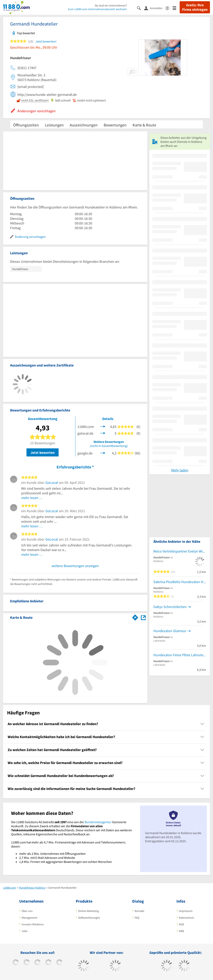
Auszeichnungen (84, 125)
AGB (181, 924)
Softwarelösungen (89, 918)
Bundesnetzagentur (98, 822)
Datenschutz (186, 918)
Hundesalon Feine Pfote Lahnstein (180, 655)
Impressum (186, 911)
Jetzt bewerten (43, 453)
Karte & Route (144, 125)
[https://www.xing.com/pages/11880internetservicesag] (48, 963)
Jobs (25, 931)
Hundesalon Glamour (170, 631)
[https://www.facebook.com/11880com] (16, 963)
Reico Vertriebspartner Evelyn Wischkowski (180, 551)
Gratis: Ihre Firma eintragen (195, 7)
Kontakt (139, 911)
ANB (181, 931)
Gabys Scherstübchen (170, 607)
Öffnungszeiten (26, 125)
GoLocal (52, 483)
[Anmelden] (155, 8)
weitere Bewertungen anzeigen (75, 566)
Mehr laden (180, 470)
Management (30, 918)
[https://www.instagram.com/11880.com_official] (37, 963)
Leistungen (54, 125)
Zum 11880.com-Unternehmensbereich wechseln (97, 9)
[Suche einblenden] (141, 8)
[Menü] (176, 8)
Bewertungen (115, 125)
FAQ (137, 918)
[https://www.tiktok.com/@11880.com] (27, 963)
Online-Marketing (89, 911)
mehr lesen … (32, 498)
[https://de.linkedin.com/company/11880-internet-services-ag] (59, 963)
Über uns (27, 911)
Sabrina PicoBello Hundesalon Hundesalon (180, 582)
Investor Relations (33, 924)
